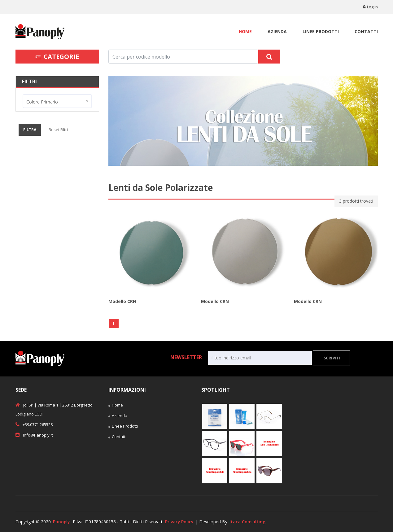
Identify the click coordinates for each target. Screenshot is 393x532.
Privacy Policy (180, 522)
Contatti (366, 31)
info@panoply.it (34, 435)
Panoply (62, 522)
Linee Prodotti (321, 31)
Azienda (277, 31)
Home (245, 31)
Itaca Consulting (249, 522)
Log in (370, 7)
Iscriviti (332, 358)
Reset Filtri (58, 130)
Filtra (30, 130)
